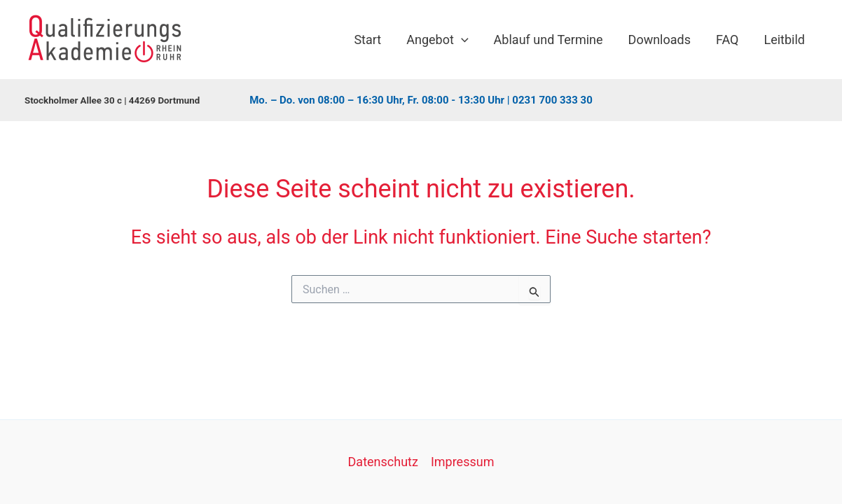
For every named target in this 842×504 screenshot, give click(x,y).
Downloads (660, 40)
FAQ (727, 40)
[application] (461, 40)
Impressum (463, 462)
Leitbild (784, 40)
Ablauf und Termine (548, 40)
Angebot (437, 40)
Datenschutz (383, 462)
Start (367, 40)
